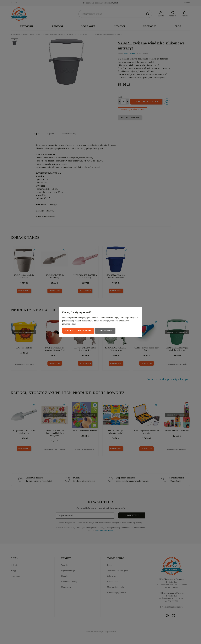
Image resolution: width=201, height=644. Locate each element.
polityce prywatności (109, 321)
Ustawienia (105, 331)
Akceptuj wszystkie (78, 331)
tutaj (74, 324)
